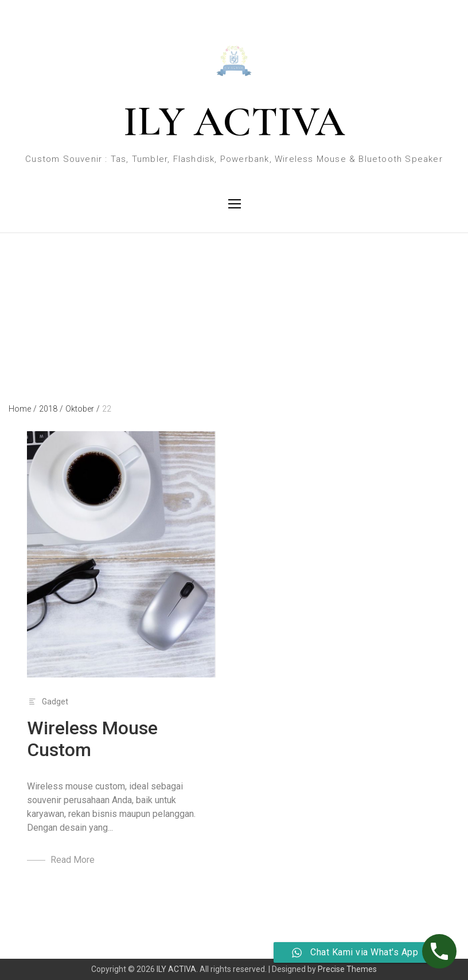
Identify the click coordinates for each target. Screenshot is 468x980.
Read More (73, 860)
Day (15, 284)
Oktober (83, 409)
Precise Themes (347, 969)
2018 (51, 409)
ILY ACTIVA (234, 122)
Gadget (55, 702)
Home (23, 409)
